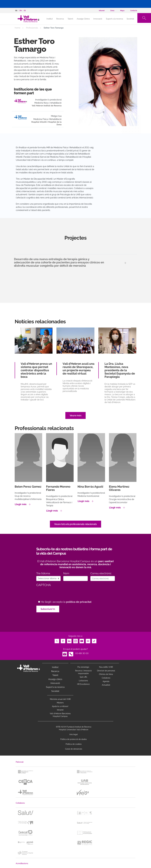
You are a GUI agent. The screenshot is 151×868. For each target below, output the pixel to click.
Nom (66, 573)
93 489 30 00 (82, 653)
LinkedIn (69, 640)
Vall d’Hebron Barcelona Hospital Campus (60, 715)
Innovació (98, 19)
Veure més (76, 415)
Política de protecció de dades (74, 739)
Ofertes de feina (106, 674)
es (25, 11)
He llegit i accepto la (66, 602)
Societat (130, 19)
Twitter (57, 640)
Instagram (76, 640)
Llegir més (21, 504)
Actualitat (106, 685)
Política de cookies (74, 744)
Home (17, 28)
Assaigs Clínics (83, 19)
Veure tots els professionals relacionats (75, 524)
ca (16, 11)
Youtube (82, 640)
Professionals (32, 28)
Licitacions (83, 681)
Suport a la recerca (114, 19)
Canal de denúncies (74, 749)
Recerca (60, 19)
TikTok (94, 640)
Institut (55, 667)
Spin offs (83, 677)
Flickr (88, 640)
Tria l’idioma (43, 573)
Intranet (60, 710)
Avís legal (74, 734)
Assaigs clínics (55, 679)
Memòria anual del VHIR (60, 699)
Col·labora (106, 678)
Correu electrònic (101, 573)
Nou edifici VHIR (106, 667)
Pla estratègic (83, 667)
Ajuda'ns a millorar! (60, 706)
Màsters (60, 703)
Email (65, 653)
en (21, 11)
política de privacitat (79, 602)
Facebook (63, 640)
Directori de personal (106, 671)
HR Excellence (83, 684)
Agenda (106, 681)
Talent (70, 19)
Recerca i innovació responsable (83, 672)
